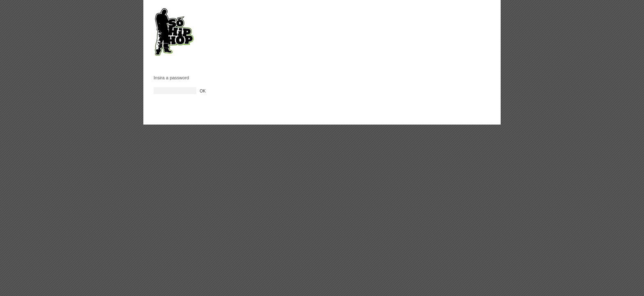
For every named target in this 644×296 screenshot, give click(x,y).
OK (202, 91)
